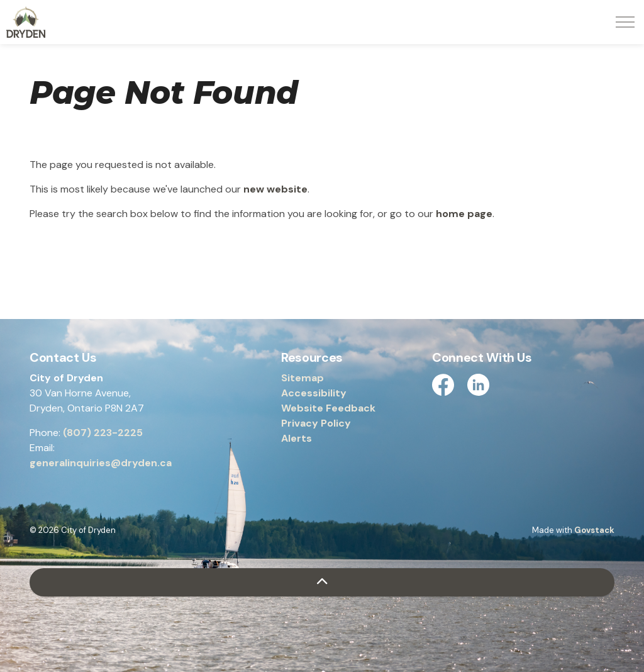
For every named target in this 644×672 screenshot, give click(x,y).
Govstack (594, 530)
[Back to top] (322, 582)
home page (464, 214)
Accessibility (314, 393)
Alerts (297, 438)
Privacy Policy (316, 423)
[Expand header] (625, 22)
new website (275, 189)
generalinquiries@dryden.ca (101, 463)
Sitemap (303, 378)
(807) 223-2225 (103, 433)
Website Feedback (328, 408)
